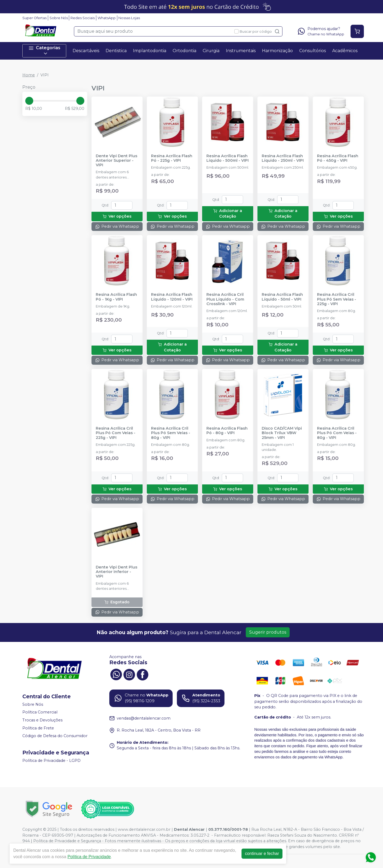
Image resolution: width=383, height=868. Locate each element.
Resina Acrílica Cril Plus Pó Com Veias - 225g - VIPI (116, 433)
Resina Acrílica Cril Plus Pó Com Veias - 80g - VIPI (337, 433)
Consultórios (313, 51)
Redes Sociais (83, 18)
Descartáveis (86, 51)
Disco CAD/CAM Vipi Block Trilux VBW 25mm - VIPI (282, 433)
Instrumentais (241, 51)
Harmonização (277, 51)
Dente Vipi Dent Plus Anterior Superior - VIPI (116, 161)
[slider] (29, 101)
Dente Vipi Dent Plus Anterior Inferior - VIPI (116, 572)
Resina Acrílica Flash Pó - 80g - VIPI (227, 431)
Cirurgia (211, 51)
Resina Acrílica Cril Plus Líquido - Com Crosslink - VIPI (225, 299)
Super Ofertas (34, 18)
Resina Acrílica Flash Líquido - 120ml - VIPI (172, 297)
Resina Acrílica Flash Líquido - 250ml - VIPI (283, 158)
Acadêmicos (345, 51)
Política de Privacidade (89, 857)
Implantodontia (150, 51)
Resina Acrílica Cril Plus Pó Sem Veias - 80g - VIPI (171, 433)
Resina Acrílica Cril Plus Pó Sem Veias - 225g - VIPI (337, 299)
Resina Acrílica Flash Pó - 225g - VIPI (172, 158)
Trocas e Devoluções (42, 720)
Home (29, 75)
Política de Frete (38, 728)
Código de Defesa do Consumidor (55, 736)
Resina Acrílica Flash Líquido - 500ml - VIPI (228, 158)
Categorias (44, 51)
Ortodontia (184, 51)
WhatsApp (107, 18)
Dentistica (116, 51)
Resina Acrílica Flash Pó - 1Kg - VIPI (116, 297)
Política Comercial (40, 712)
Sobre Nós (59, 18)
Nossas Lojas (129, 18)
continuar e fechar (262, 854)
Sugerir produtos (268, 632)
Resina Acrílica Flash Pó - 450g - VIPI (338, 158)
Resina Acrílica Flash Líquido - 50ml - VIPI (282, 297)
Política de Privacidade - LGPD (51, 761)
